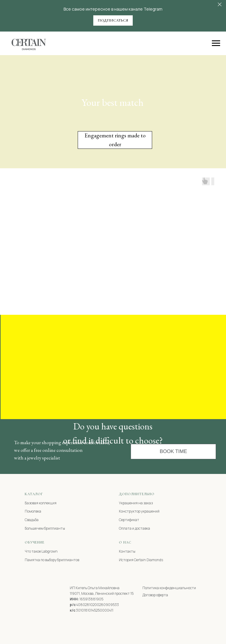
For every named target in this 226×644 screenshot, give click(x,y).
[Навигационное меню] (216, 43)
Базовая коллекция (41, 503)
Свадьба (32, 520)
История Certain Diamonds (141, 560)
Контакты (127, 551)
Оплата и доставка (134, 528)
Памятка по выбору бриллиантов (52, 560)
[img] (33, 590)
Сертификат (129, 520)
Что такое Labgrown (41, 551)
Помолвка (33, 511)
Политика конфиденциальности (169, 588)
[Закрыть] (220, 5)
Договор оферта (155, 595)
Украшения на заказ (136, 503)
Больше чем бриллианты (45, 528)
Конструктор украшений (139, 511)
